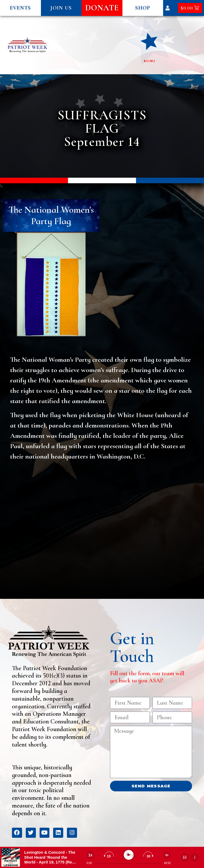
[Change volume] (167, 855)
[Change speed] (90, 855)
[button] (20, 8)
